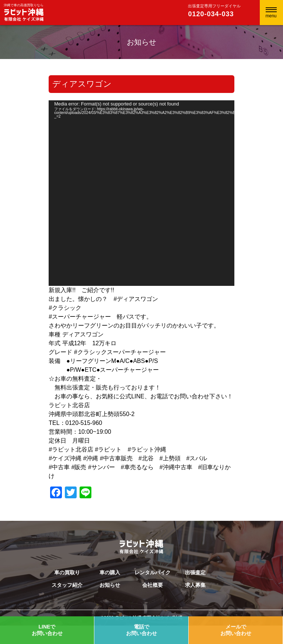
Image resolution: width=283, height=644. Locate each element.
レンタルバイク (153, 572)
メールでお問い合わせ (236, 630)
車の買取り (67, 572)
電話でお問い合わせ (141, 630)
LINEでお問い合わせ (47, 630)
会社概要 (153, 585)
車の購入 (110, 572)
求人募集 (195, 585)
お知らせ (110, 585)
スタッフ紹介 (67, 585)
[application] (141, 193)
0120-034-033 (211, 14)
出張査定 (195, 572)
